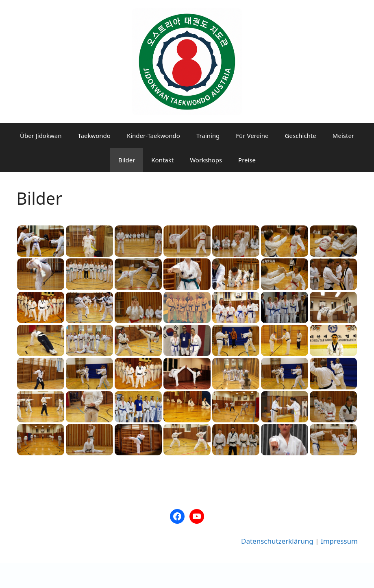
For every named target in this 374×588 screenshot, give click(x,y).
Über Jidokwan (41, 136)
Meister (343, 136)
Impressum (339, 541)
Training (208, 136)
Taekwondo (94, 136)
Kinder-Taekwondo (153, 136)
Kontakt (162, 160)
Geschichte (301, 136)
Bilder (127, 160)
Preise (247, 160)
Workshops (206, 160)
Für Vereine (252, 136)
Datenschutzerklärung (277, 541)
